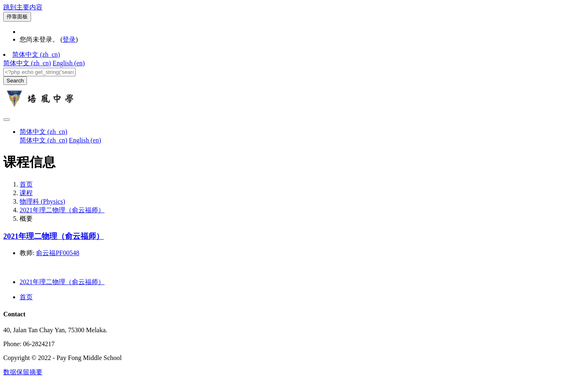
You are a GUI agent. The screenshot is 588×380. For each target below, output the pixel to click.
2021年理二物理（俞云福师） (62, 210)
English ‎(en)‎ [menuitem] (69, 63)
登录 (69, 39)
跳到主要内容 (23, 7)
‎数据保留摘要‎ (23, 372)
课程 (26, 193)
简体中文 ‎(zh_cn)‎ (36, 54)
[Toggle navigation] (7, 120)
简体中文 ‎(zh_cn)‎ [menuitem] (27, 63)
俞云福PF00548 (58, 253)
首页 (26, 184)
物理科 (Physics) (42, 201)
